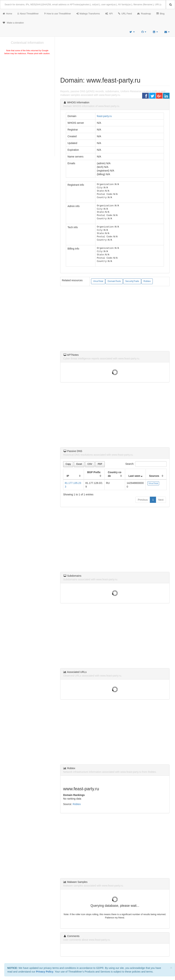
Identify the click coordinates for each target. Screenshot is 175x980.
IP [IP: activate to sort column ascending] (68, 476)
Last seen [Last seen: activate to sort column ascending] (134, 476)
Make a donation (13, 23)
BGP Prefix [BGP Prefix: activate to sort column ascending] (94, 472)
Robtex (147, 281)
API (109, 14)
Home (7, 14)
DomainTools (114, 281)
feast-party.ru (104, 116)
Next (161, 500)
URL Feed (125, 14)
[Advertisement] (27, 83)
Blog (160, 14)
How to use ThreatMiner (58, 14)
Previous (143, 500)
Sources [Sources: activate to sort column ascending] (154, 476)
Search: (146, 464)
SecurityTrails (132, 281)
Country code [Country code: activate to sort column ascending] (115, 474)
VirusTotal (98, 281)
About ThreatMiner (28, 14)
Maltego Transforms (88, 14)
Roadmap (144, 14)
